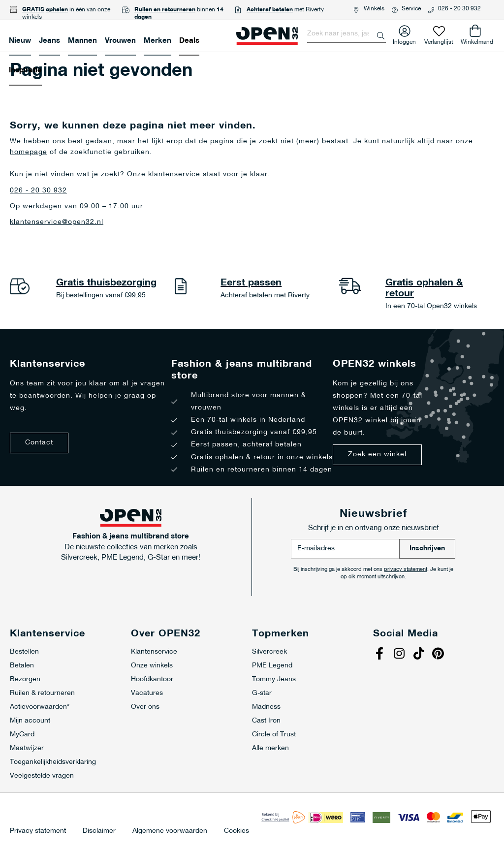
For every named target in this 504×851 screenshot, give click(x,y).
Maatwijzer (27, 748)
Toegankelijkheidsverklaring (53, 762)
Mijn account (30, 721)
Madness (266, 707)
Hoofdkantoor (152, 679)
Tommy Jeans (274, 679)
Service (411, 9)
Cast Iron (266, 721)
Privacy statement (38, 831)
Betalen (22, 666)
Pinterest (440, 655)
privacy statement (406, 570)
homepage (29, 152)
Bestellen (24, 652)
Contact (39, 443)
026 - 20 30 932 (459, 9)
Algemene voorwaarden (170, 831)
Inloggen (404, 40)
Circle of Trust (274, 735)
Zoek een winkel (377, 455)
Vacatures (147, 693)
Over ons (145, 707)
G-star (262, 693)
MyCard (22, 735)
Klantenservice (154, 652)
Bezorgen (25, 679)
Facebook (380, 655)
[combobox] (346, 34)
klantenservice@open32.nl (57, 222)
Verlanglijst (439, 40)
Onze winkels (152, 666)
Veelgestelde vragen (42, 776)
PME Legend (272, 666)
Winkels (374, 9)
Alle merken (270, 748)
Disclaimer (99, 831)
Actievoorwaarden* (40, 707)
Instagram (400, 655)
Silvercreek (269, 652)
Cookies (236, 831)
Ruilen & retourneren (42, 693)
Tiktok (420, 655)
